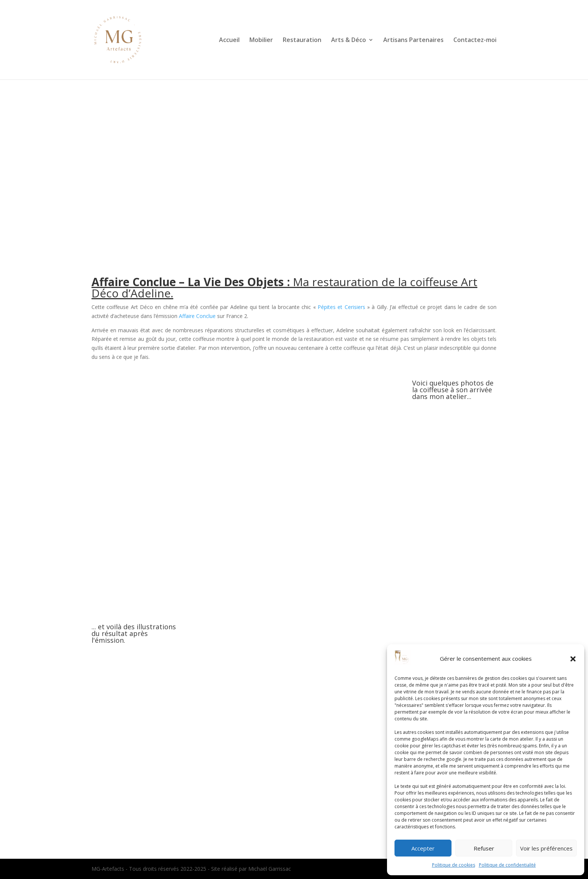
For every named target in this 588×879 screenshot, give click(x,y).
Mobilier (261, 40)
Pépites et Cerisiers (341, 307)
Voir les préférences (546, 848)
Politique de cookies (454, 865)
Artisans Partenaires (413, 40)
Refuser (484, 848)
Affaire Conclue (197, 316)
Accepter (423, 848)
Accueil (229, 40)
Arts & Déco (349, 40)
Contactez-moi (475, 40)
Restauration (302, 40)
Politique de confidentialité (507, 865)
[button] (573, 659)
